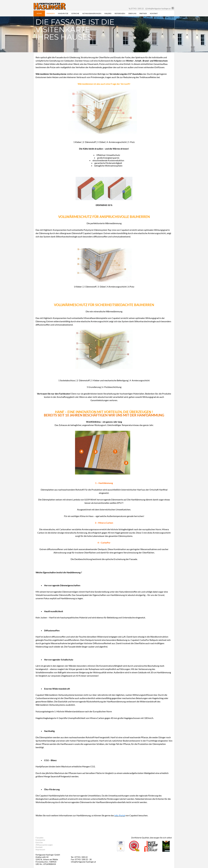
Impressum (40, 849)
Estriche (75, 13)
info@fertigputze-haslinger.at (159, 9)
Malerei (108, 13)
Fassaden (51, 13)
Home (39, 13)
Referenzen (120, 13)
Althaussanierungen (92, 13)
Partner (143, 13)
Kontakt (154, 13)
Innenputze (63, 13)
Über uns (132, 13)
